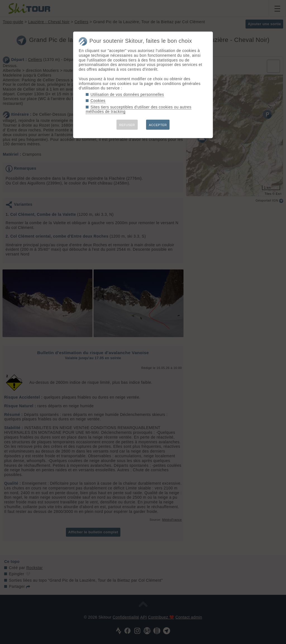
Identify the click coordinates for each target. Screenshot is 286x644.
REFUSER (127, 125)
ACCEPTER (158, 125)
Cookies (98, 101)
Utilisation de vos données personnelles (127, 94)
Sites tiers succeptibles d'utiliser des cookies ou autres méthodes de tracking (139, 109)
